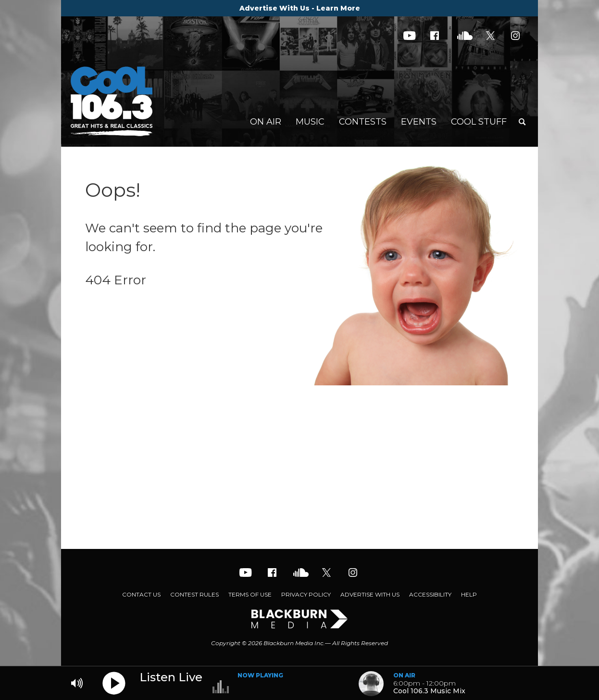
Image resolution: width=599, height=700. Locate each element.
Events (419, 122)
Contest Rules (194, 594)
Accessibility (430, 594)
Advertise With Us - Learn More (300, 8)
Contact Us (141, 594)
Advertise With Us (370, 594)
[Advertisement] (299, 472)
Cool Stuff (479, 122)
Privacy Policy (306, 594)
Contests (363, 122)
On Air (266, 122)
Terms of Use (250, 594)
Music (310, 122)
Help (469, 594)
